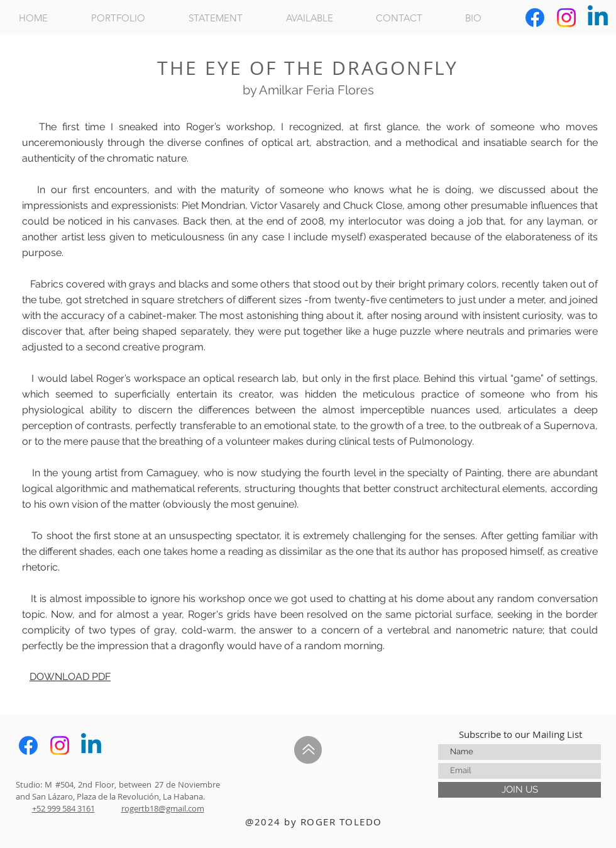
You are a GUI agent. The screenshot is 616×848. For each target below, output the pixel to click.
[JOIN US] (520, 790)
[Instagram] (566, 18)
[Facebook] (535, 18)
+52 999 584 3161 (63, 808)
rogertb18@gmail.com (163, 808)
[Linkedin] (598, 18)
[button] (130, 18)
